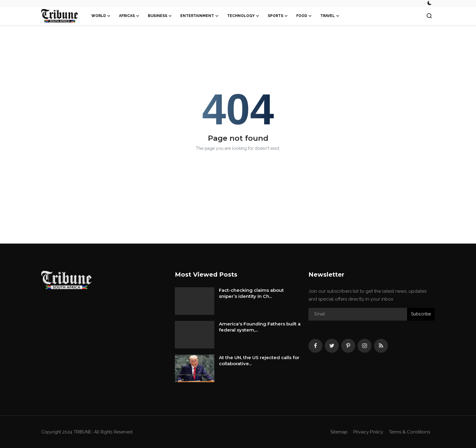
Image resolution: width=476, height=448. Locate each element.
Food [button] (304, 16)
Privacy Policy (368, 432)
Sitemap (339, 432)
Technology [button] (243, 16)
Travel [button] (330, 16)
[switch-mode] (430, 3)
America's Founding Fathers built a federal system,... (260, 327)
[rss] (381, 346)
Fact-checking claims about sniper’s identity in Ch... (251, 293)
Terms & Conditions (410, 432)
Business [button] (160, 16)
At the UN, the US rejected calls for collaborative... (259, 360)
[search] (429, 16)
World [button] (101, 16)
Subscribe (421, 314)
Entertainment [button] (199, 16)
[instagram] (365, 346)
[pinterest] (348, 346)
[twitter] (332, 346)
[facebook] (315, 346)
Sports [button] (278, 16)
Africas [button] (129, 16)
